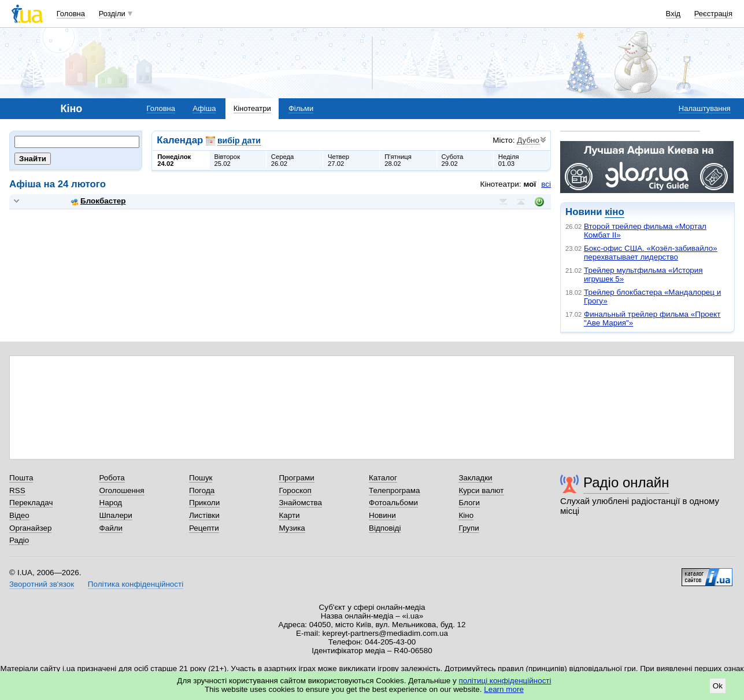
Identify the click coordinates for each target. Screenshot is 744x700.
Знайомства (300, 503)
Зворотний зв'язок (42, 584)
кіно (614, 212)
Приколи (204, 503)
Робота (112, 478)
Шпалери (115, 515)
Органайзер (30, 528)
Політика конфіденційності (136, 584)
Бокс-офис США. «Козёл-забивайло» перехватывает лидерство (651, 253)
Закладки (475, 478)
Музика (292, 528)
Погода (202, 490)
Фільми (301, 108)
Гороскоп (295, 490)
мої (530, 184)
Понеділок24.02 (174, 160)
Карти (289, 515)
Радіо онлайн (626, 482)
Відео (19, 515)
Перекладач (31, 503)
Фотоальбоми (393, 503)
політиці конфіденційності (505, 681)
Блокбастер (98, 201)
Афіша (204, 108)
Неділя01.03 (509, 160)
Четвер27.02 (338, 160)
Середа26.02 (283, 160)
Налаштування (705, 108)
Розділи (112, 14)
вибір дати (239, 140)
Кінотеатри (252, 108)
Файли (111, 528)
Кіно (466, 515)
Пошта (21, 478)
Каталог (383, 478)
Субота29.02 (453, 160)
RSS (17, 490)
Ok (718, 686)
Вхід (673, 14)
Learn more (504, 689)
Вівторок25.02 (227, 160)
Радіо (19, 540)
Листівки (204, 515)
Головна (71, 14)
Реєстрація (713, 14)
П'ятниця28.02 (398, 160)
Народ (110, 503)
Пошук (201, 478)
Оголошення (121, 490)
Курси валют (481, 490)
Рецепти (204, 528)
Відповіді (385, 528)
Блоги (469, 503)
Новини (382, 515)
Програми (296, 478)
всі (546, 184)
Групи (469, 528)
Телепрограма (395, 490)
